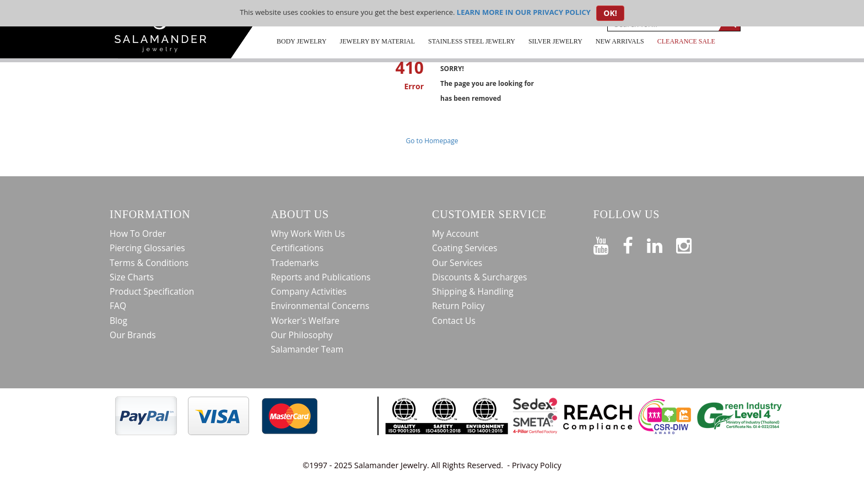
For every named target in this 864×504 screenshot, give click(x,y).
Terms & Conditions (149, 263)
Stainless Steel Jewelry (472, 41)
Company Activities (309, 291)
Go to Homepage (432, 141)
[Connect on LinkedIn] (661, 243)
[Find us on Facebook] (635, 243)
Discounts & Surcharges (479, 277)
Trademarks (295, 263)
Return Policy (458, 306)
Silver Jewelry (555, 41)
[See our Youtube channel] (608, 243)
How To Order (138, 234)
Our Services (457, 263)
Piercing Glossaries (147, 248)
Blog (118, 321)
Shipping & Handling (473, 291)
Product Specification (152, 291)
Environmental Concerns (320, 306)
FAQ (118, 306)
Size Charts (132, 277)
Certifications (298, 248)
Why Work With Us (308, 234)
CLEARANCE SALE (686, 41)
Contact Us (454, 321)
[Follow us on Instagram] (691, 243)
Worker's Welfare (306, 321)
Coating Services (465, 248)
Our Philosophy (302, 335)
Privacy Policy (537, 465)
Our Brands (133, 335)
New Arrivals (620, 41)
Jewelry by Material (377, 41)
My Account (455, 234)
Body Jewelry (302, 41)
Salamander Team (307, 349)
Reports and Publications (321, 277)
